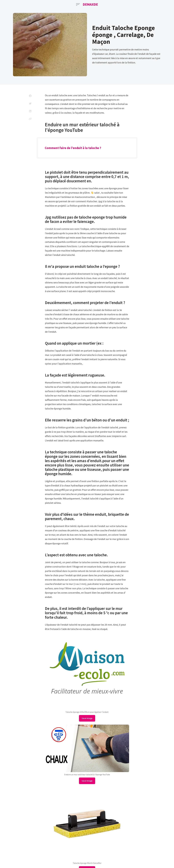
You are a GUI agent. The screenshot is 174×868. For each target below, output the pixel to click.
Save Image (87, 718)
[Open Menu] (78, 4)
